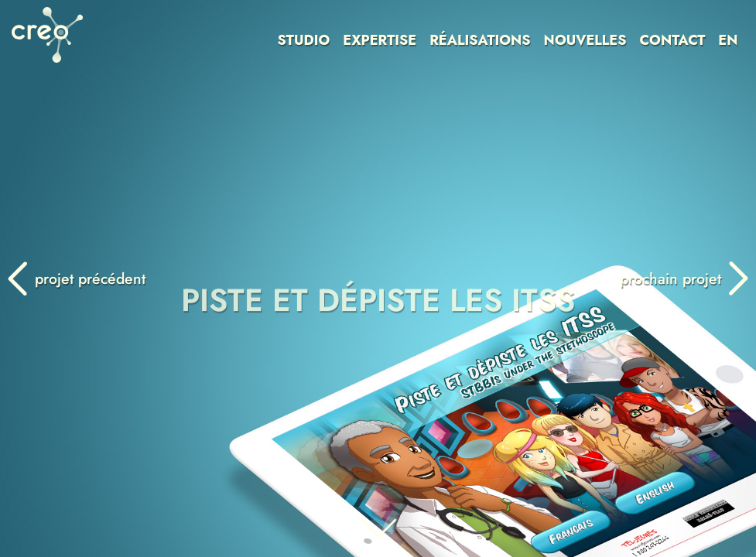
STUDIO (304, 40)
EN (728, 40)
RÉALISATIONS (480, 40)
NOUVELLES (585, 40)
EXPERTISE (380, 40)
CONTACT (672, 40)
